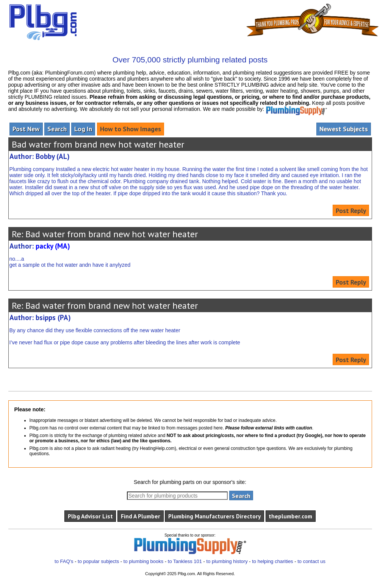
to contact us (311, 561)
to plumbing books (144, 561)
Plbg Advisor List (90, 516)
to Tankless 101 (185, 561)
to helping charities (272, 561)
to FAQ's (64, 561)
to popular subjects (98, 561)
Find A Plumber (141, 516)
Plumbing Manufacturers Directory (214, 516)
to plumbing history (227, 561)
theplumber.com (290, 516)
